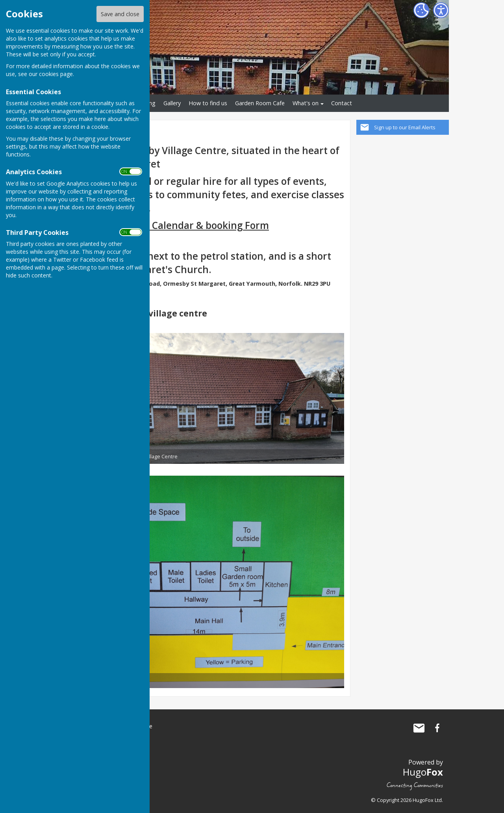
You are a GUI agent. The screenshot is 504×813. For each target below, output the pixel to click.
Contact (342, 103)
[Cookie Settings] (421, 10)
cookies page (56, 74)
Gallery (172, 103)
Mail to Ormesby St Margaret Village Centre (419, 728)
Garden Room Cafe (260, 103)
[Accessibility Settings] (441, 10)
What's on (306, 103)
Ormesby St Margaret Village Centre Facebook (437, 728)
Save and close (120, 14)
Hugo (423, 772)
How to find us (208, 103)
